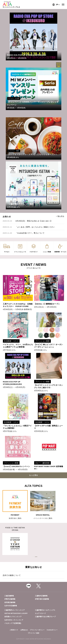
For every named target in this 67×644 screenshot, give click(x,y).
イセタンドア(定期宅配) (13, 623)
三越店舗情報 (9, 596)
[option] (15, 505)
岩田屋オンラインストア (13, 617)
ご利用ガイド (14, 630)
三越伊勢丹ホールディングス (45, 610)
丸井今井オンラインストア (14, 620)
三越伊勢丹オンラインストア (15, 610)
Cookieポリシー (52, 630)
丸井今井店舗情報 (11, 606)
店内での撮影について (12, 575)
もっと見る (33, 475)
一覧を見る (60, 216)
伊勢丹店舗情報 (10, 599)
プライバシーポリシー (37, 630)
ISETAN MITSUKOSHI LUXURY (16, 613)
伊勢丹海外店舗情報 (42, 599)
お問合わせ (24, 630)
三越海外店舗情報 (41, 596)
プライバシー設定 (34, 633)
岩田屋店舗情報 (10, 602)
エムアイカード (40, 613)
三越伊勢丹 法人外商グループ (45, 617)
